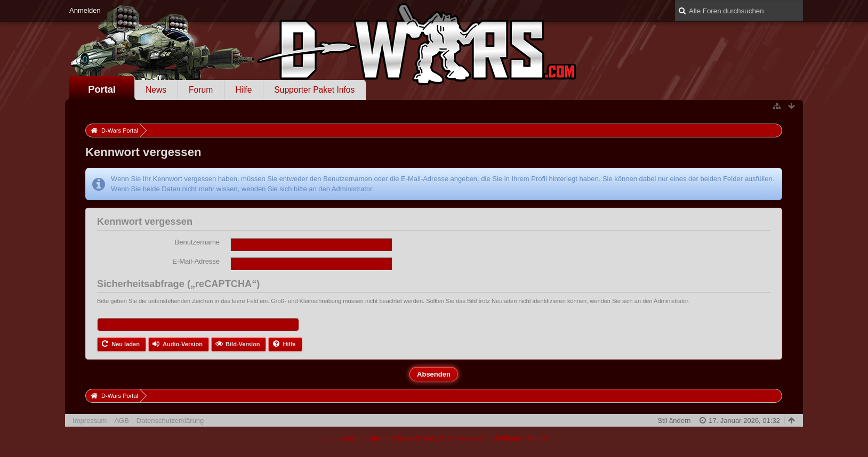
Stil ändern (674, 421)
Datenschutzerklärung (170, 421)
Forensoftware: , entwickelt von (434, 438)
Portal (102, 89)
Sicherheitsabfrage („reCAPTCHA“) (178, 284)
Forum (201, 90)
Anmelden (85, 10)
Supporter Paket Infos (314, 90)
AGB (121, 421)
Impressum (90, 421)
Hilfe (243, 90)
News (156, 90)
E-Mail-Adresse (196, 261)
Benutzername (198, 242)
